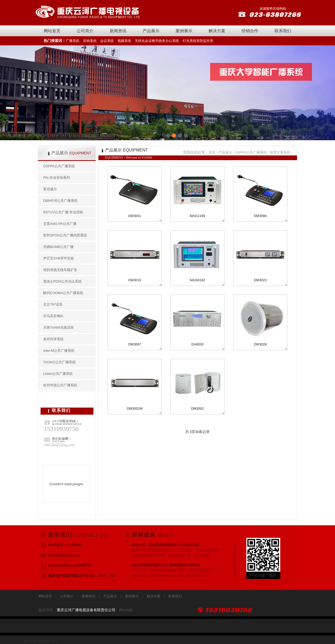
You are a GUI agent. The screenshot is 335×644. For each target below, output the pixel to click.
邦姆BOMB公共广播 (58, 247)
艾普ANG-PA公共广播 (60, 224)
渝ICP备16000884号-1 (41, 642)
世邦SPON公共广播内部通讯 (65, 235)
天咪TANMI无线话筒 (58, 328)
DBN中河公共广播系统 (60, 201)
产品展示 (151, 31)
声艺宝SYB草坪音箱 (58, 258)
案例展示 (184, 31)
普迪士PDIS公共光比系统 (62, 281)
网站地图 (126, 610)
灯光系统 (189, 41)
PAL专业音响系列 (57, 178)
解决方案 (217, 31)
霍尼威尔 (50, 189)
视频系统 (124, 41)
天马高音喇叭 (53, 316)
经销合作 (250, 31)
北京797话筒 (53, 304)
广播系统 (72, 41)
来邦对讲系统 (53, 339)
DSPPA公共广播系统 (59, 166)
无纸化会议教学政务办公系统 (157, 41)
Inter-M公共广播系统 (59, 351)
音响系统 (90, 41)
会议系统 (107, 41)
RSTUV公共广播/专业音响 (63, 212)
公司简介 (85, 31)
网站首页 (52, 31)
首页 (212, 152)
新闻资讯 (118, 31)
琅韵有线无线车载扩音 (60, 270)
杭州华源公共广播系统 (60, 385)
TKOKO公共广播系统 (59, 362)
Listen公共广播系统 (58, 374)
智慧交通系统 (280, 152)
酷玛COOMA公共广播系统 (63, 293)
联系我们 (283, 31)
